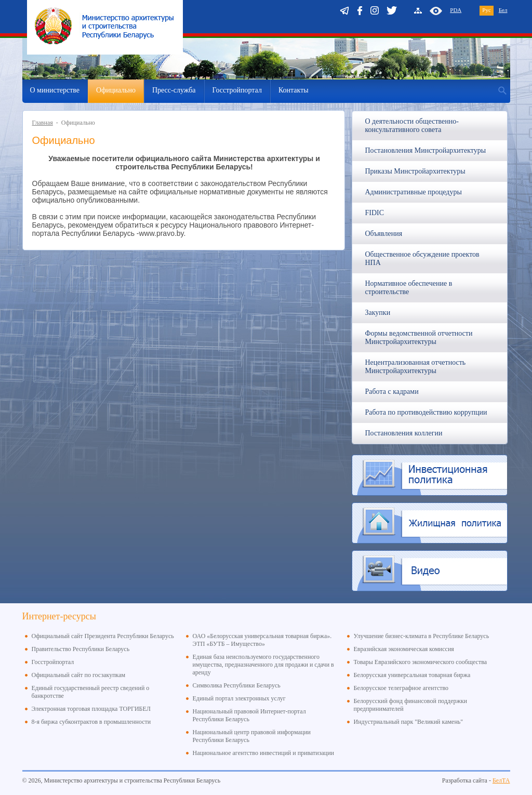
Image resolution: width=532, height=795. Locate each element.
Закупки (378, 313)
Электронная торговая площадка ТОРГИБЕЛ (91, 709)
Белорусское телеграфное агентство (401, 688)
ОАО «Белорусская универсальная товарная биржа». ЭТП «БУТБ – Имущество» (262, 640)
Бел (503, 10)
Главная (43, 123)
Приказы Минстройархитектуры (415, 171)
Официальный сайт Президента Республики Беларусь (103, 636)
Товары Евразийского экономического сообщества (421, 662)
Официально (116, 90)
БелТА (501, 780)
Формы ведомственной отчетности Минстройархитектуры (419, 337)
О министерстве (55, 90)
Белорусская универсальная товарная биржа (412, 675)
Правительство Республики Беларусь (81, 649)
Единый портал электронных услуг (239, 698)
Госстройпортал (237, 90)
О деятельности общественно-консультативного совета (412, 125)
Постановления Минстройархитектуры (426, 150)
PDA (456, 10)
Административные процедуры (414, 192)
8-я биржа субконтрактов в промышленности (91, 722)
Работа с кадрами (392, 392)
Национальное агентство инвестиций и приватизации (264, 753)
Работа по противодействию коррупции (426, 412)
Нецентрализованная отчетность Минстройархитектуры (416, 367)
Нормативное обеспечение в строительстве (409, 288)
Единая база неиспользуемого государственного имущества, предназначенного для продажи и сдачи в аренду (263, 665)
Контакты (294, 90)
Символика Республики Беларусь (237, 685)
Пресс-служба (174, 90)
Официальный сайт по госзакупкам (79, 675)
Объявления (384, 234)
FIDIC (375, 213)
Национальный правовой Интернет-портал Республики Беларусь (249, 715)
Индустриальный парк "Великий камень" (409, 722)
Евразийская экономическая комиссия (404, 649)
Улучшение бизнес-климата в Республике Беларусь (422, 636)
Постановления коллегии (404, 433)
